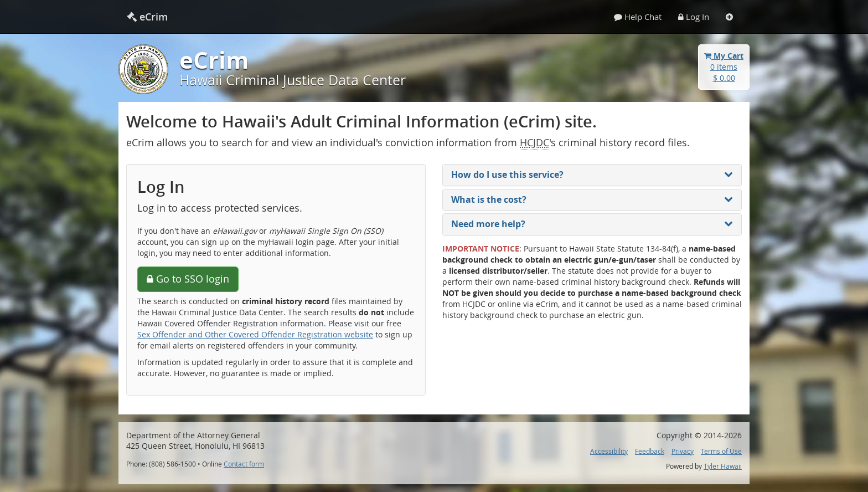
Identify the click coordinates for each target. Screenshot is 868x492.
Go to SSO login (188, 279)
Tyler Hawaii (723, 466)
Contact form (244, 464)
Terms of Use (721, 451)
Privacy (683, 451)
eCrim (147, 17)
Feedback (650, 451)
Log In (694, 17)
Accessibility (609, 451)
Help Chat (638, 17)
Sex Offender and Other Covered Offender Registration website (255, 334)
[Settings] (729, 17)
